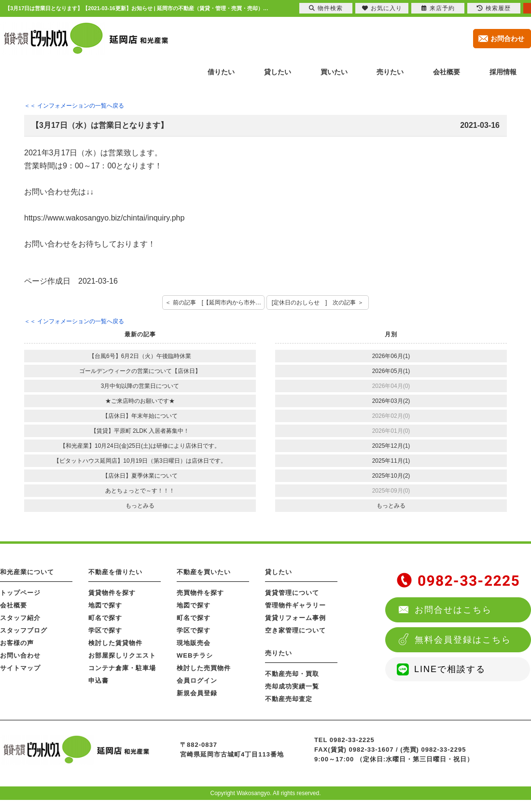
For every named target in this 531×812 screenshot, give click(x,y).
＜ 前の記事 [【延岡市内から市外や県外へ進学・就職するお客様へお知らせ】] (215, 303)
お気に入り (382, 8)
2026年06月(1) (391, 356)
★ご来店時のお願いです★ (140, 401)
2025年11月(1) (391, 461)
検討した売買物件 (204, 668)
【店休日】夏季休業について (140, 476)
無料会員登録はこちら (463, 640)
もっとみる (140, 506)
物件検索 (326, 8)
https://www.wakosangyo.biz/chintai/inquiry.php (104, 218)
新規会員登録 (197, 693)
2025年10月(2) (391, 476)
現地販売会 (194, 643)
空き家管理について (295, 630)
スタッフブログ (24, 630)
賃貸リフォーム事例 (295, 618)
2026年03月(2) (391, 401)
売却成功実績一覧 (292, 686)
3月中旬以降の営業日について (140, 386)
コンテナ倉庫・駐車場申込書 (122, 674)
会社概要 (14, 605)
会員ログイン (197, 681)
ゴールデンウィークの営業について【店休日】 (140, 371)
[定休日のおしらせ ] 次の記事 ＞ (318, 303)
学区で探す (105, 630)
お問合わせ (507, 39)
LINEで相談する (450, 669)
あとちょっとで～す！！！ (140, 491)
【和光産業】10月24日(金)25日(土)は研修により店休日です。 (140, 446)
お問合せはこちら (453, 610)
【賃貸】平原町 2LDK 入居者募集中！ (140, 431)
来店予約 (438, 8)
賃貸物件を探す (112, 593)
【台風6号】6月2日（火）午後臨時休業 (140, 356)
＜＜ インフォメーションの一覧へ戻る (74, 106)
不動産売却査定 (289, 699)
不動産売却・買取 (292, 674)
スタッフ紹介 (20, 618)
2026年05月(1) (391, 371)
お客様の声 (17, 643)
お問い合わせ (20, 655)
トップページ (20, 593)
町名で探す (105, 618)
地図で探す (105, 605)
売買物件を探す (200, 593)
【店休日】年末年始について (140, 416)
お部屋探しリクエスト (122, 655)
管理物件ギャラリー (295, 605)
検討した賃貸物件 (115, 643)
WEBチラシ (195, 655)
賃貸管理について (292, 593)
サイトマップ (20, 668)
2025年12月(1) (391, 446)
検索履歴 (494, 8)
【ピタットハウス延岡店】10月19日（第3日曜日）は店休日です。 (140, 461)
